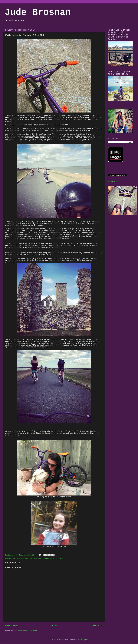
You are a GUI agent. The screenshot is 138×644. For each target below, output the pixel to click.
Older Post (96, 626)
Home (54, 626)
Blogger (84, 639)
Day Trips (60, 558)
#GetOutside (18, 558)
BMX (26, 558)
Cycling (33, 558)
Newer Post (12, 626)
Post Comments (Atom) (27, 630)
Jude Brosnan (38, 12)
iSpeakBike (113, 181)
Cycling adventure (46, 558)
